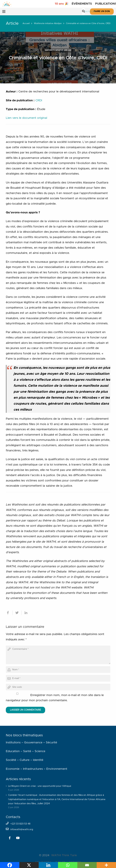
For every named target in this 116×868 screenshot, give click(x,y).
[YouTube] (18, 838)
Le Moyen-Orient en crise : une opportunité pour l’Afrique (40, 786)
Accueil (26, 23)
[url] (58, 687)
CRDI (39, 100)
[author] (58, 670)
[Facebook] (10, 838)
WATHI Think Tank (64, 855)
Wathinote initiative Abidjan (48, 23)
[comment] (58, 655)
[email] (58, 678)
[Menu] (4, 11)
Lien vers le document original (26, 118)
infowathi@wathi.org (22, 829)
